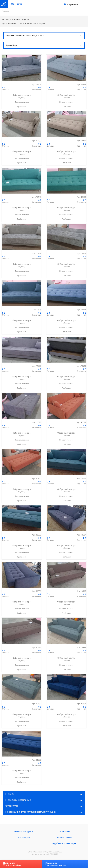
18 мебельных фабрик (12, 864)
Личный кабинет (64, 837)
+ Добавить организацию (64, 843)
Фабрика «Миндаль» (24, 832)
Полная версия (23, 837)
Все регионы (72, 5)
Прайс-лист (22, 106)
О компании (64, 832)
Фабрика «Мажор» (22, 96)
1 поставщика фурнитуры (56, 864)
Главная (5, 11)
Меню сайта (17, 4)
